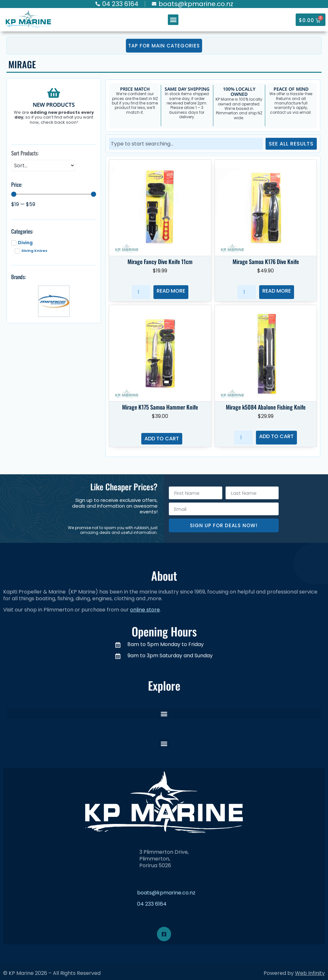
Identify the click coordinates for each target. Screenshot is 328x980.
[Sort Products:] (43, 166)
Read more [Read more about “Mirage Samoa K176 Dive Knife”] (277, 291)
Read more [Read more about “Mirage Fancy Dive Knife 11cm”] (171, 291)
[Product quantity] (141, 292)
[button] (173, 20)
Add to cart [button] (162, 439)
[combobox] (186, 144)
